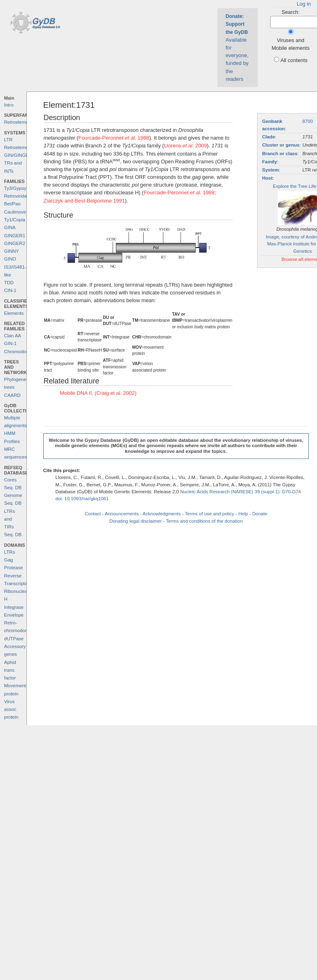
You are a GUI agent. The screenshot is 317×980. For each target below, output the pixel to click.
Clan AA (13, 336)
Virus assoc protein (11, 709)
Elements (14, 313)
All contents (294, 60)
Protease (13, 568)
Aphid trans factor (10, 670)
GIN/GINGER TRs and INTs (18, 163)
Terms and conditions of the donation (204, 521)
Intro (9, 105)
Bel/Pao (12, 204)
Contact (93, 514)
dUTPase (14, 639)
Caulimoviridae (20, 212)
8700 (308, 121)
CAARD (12, 395)
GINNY (11, 251)
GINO (10, 259)
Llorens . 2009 (185, 146)
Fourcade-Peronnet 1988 (114, 138)
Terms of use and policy (209, 514)
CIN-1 (10, 290)
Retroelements (19, 122)
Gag (9, 560)
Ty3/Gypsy (15, 188)
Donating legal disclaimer (136, 521)
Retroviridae (17, 196)
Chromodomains (21, 352)
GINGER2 (15, 243)
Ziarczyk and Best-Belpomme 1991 (84, 201)
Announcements (122, 514)
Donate (260, 514)
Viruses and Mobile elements (291, 44)
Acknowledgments (162, 514)
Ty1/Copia (15, 220)
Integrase (14, 607)
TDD (9, 283)
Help (243, 514)
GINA (10, 227)
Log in (304, 4)
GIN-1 (10, 343)
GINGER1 (15, 236)
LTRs (10, 552)
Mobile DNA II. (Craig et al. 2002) (98, 393)
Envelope (14, 615)
